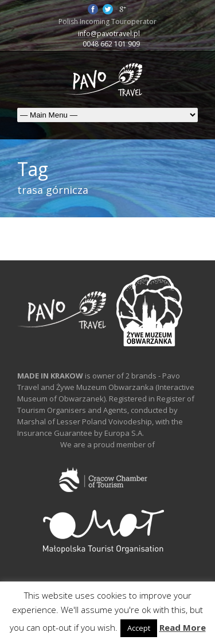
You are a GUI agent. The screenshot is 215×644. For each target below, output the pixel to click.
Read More (183, 627)
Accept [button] (139, 628)
